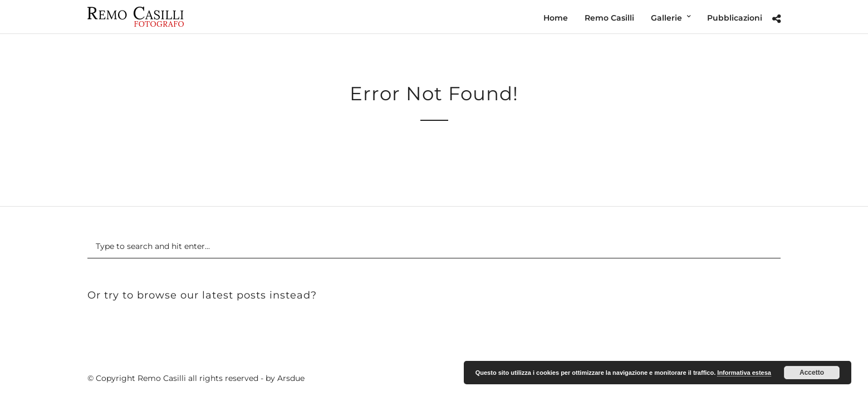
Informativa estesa (744, 373)
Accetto (812, 373)
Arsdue (291, 378)
